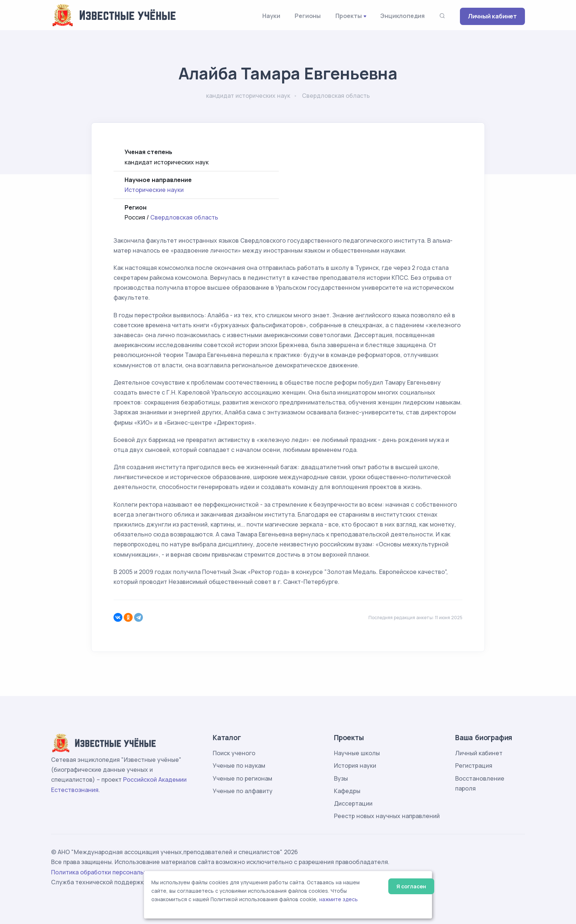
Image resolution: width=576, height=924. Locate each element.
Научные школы (357, 753)
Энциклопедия (402, 16)
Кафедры (347, 791)
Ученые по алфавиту (243, 791)
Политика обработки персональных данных (115, 872)
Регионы (308, 16)
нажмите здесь (339, 899)
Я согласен (411, 886)
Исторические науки (154, 190)
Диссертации (353, 803)
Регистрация (474, 766)
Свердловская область (184, 217)
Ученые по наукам (239, 766)
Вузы (341, 778)
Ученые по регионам (242, 778)
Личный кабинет (492, 16)
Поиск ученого (234, 753)
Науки (271, 16)
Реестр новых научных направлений (387, 816)
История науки (355, 766)
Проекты (349, 16)
